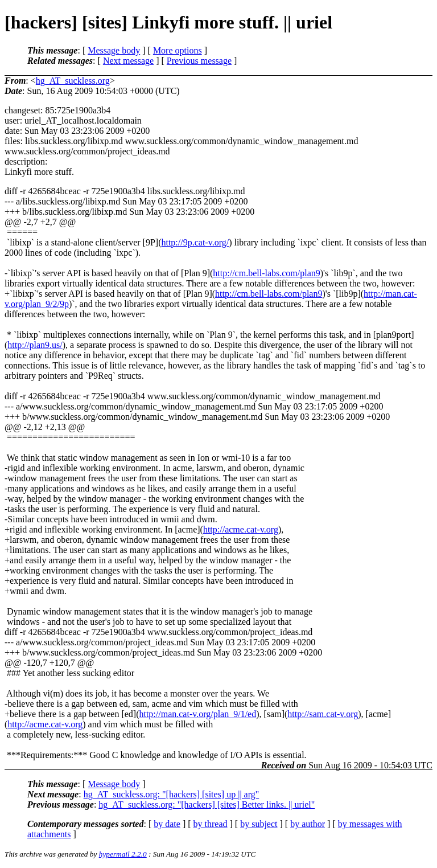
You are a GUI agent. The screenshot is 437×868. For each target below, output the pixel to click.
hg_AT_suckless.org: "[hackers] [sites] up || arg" (172, 794)
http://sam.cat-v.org (323, 714)
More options (178, 50)
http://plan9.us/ (35, 345)
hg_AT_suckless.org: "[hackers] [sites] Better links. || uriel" (207, 804)
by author (308, 824)
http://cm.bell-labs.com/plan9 (266, 273)
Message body (114, 50)
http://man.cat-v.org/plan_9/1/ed (197, 714)
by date (167, 824)
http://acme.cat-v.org (241, 529)
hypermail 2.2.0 (123, 854)
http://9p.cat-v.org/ (195, 242)
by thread (211, 824)
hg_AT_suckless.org (73, 81)
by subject (259, 824)
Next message (128, 61)
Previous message (199, 61)
